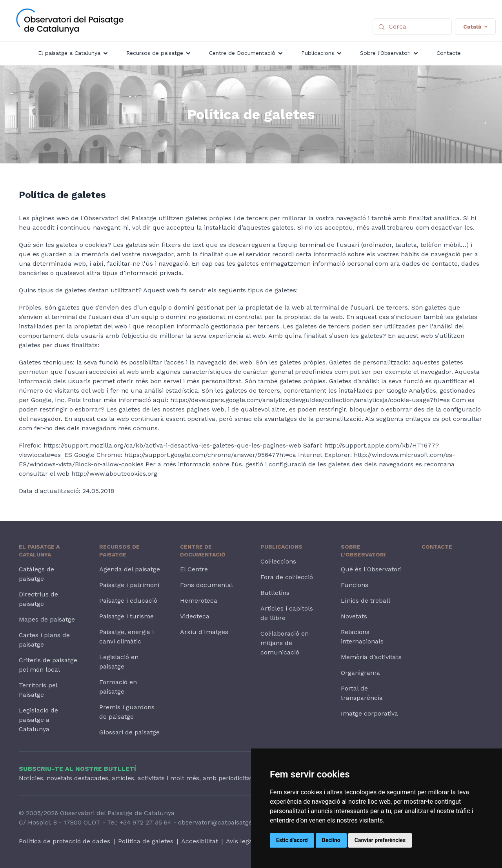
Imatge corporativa (369, 713)
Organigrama (360, 673)
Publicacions (281, 547)
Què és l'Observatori (371, 569)
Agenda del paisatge (130, 569)
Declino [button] (331, 840)
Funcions (355, 585)
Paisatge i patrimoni (129, 585)
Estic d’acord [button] (292, 840)
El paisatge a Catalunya (39, 551)
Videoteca (195, 616)
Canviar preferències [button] (380, 840)
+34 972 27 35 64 (146, 822)
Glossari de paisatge (129, 732)
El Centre (194, 569)
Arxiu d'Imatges (204, 632)
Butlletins (275, 593)
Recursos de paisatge (119, 551)
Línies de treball (366, 601)
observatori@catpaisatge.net (221, 822)
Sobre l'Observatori (363, 551)
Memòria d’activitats (371, 657)
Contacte (437, 547)
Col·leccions (278, 561)
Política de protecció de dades (65, 841)
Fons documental (206, 585)
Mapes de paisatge (47, 619)
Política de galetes (146, 841)
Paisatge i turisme (126, 616)
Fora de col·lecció (287, 577)
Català (475, 27)
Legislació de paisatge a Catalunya (38, 720)
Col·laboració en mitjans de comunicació (285, 643)
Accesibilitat (200, 841)
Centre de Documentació (203, 551)
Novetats (354, 616)
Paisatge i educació (128, 601)
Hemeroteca (199, 601)
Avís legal (240, 841)
